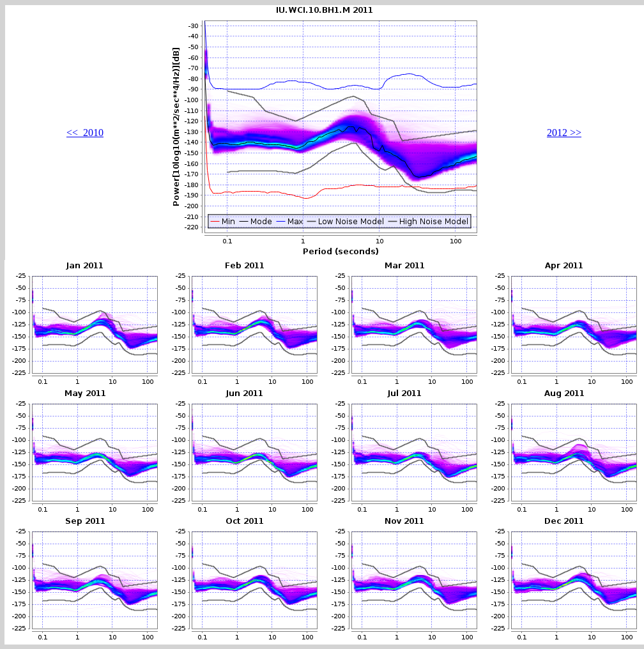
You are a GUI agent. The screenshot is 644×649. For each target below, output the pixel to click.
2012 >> (564, 133)
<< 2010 (85, 133)
